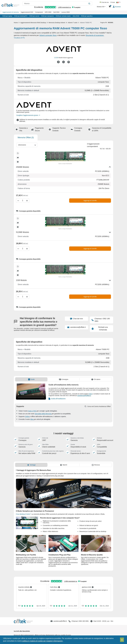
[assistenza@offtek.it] (59, 621)
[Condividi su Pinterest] (69, 62)
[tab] (31, 379)
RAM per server (34, 16)
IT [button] (118, 2)
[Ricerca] (90, 4)
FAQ (91, 394)
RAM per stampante (48, 16)
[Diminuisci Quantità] (18, 201)
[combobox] (27, 145)
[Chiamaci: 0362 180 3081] (79, 621)
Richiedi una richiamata (100, 328)
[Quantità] (23, 201)
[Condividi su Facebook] (58, 62)
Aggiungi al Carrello (90, 201)
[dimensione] (23, 145)
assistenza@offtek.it (76, 327)
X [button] (122, 640)
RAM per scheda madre (63, 16)
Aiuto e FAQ (32, 411)
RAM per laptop (7, 16)
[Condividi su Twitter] (63, 62)
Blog (32, 419)
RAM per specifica (87, 16)
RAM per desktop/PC (21, 16)
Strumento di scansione (95, 35)
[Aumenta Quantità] (27, 201)
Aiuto (113, 2)
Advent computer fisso (48, 35)
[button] (64, 641)
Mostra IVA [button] (101, 7)
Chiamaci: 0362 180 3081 (101, 320)
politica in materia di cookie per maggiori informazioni (43, 641)
